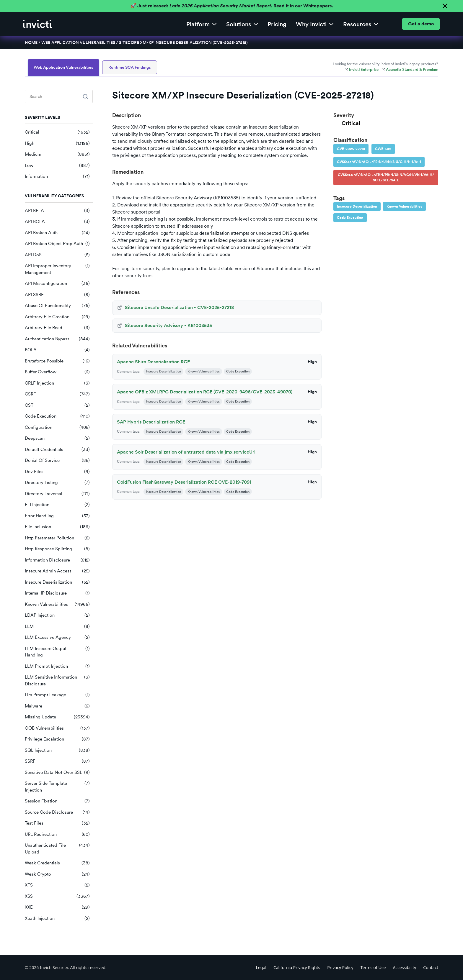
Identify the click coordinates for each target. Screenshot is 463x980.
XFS (57, 885)
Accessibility (404, 967)
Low (57, 166)
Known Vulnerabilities (57, 604)
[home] (38, 24)
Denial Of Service (57, 461)
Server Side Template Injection (57, 787)
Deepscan (57, 438)
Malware (57, 706)
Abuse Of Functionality (57, 306)
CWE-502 (383, 149)
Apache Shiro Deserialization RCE (153, 362)
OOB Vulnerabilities (57, 728)
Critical (57, 132)
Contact (431, 967)
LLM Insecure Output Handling (57, 652)
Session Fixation (57, 801)
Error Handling (57, 516)
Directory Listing (57, 483)
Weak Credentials (57, 863)
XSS (57, 896)
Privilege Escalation (57, 739)
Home (31, 42)
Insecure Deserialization (57, 582)
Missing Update (57, 717)
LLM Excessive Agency (57, 637)
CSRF (57, 394)
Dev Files (57, 472)
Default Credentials (57, 450)
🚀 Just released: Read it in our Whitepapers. (232, 6)
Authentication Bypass (57, 339)
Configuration (57, 427)
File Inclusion (57, 527)
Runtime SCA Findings (130, 67)
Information (57, 177)
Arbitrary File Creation (57, 317)
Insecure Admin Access (57, 571)
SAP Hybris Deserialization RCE (151, 422)
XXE (57, 907)
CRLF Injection (57, 383)
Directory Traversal (57, 494)
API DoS (57, 255)
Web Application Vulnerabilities (78, 42)
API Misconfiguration (57, 284)
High (57, 143)
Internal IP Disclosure (57, 593)
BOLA (57, 350)
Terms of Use (373, 967)
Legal (261, 967)
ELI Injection (57, 505)
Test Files (57, 823)
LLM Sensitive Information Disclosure (57, 681)
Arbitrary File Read (57, 328)
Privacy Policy (340, 967)
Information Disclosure (57, 560)
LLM (57, 627)
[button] (202, 24)
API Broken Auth (57, 233)
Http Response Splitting (57, 549)
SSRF (57, 761)
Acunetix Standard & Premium (410, 69)
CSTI (57, 405)
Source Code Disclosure (57, 812)
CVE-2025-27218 (351, 149)
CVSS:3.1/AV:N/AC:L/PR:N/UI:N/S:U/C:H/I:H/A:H (379, 162)
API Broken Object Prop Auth (57, 244)
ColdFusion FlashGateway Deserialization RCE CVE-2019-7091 (184, 482)
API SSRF (57, 295)
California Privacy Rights (297, 967)
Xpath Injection (57, 919)
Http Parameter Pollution (57, 538)
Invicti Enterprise (362, 69)
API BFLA (57, 211)
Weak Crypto (57, 874)
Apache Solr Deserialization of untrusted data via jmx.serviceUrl (186, 452)
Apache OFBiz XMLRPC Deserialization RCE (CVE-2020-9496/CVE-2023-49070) (205, 392)
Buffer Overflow (57, 372)
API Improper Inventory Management (57, 269)
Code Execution (57, 416)
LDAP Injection (57, 615)
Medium (57, 154)
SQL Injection (57, 750)
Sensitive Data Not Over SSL (57, 773)
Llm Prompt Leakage (57, 695)
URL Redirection (57, 834)
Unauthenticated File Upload (57, 849)
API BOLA (57, 222)
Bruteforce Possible (57, 361)
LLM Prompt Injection (57, 666)
